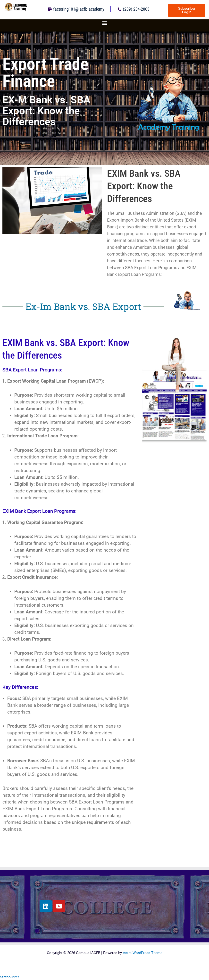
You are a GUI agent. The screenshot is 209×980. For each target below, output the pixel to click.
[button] (104, 23)
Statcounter (9, 977)
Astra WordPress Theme (143, 953)
